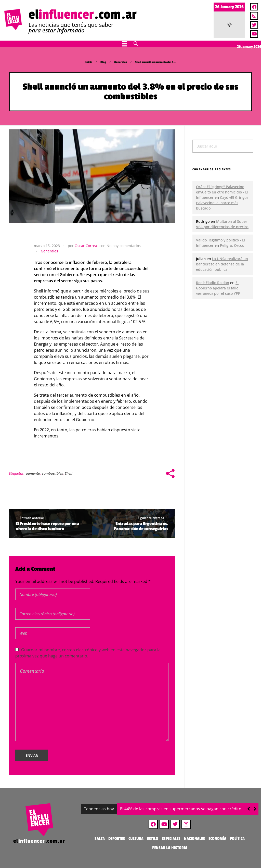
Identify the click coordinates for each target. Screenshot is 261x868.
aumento (33, 473)
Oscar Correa (86, 246)
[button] (255, 809)
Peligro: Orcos (232, 245)
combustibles (52, 473)
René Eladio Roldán (213, 283)
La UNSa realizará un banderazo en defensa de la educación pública (222, 264)
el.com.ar (83, 15)
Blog (103, 62)
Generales (121, 62)
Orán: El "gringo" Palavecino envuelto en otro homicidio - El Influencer (222, 192)
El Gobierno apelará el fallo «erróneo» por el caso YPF (218, 288)
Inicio (89, 62)
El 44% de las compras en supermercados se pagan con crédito (181, 809)
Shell (69, 473)
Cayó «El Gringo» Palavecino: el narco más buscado (222, 203)
